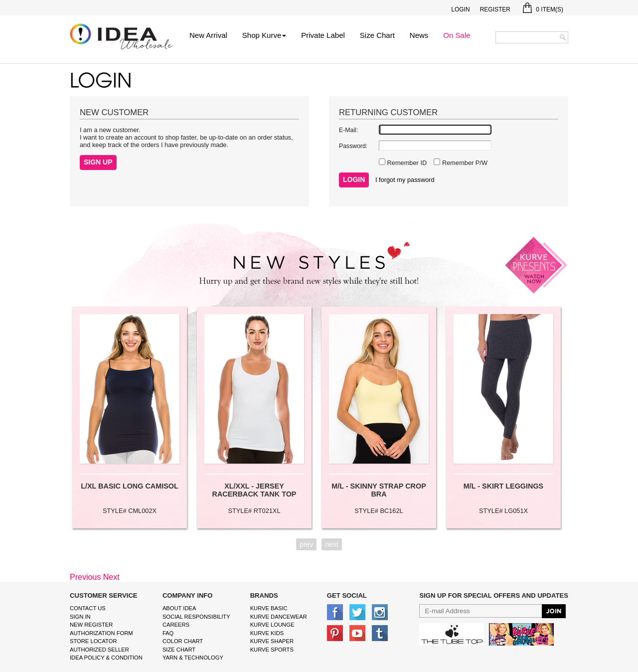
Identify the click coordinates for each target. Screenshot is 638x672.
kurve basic (269, 608)
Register (495, 9)
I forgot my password (405, 180)
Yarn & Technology (193, 658)
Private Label (323, 35)
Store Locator (93, 641)
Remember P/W (464, 163)
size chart (179, 650)
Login (460, 9)
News (419, 35)
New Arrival (208, 35)
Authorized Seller (99, 650)
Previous (85, 577)
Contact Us (88, 608)
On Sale (457, 35)
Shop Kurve (264, 35)
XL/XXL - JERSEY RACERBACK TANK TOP (254, 490)
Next (111, 577)
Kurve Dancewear (279, 617)
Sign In (80, 617)
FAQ (168, 633)
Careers (176, 625)
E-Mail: (348, 130)
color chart (183, 641)
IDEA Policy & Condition (106, 658)
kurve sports (272, 650)
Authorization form (101, 633)
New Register (91, 625)
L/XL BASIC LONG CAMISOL (130, 486)
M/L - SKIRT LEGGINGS (503, 486)
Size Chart (377, 35)
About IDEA (179, 608)
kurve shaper (272, 641)
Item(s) (543, 9)
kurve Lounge (272, 625)
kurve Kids (267, 633)
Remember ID (406, 163)
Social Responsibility (196, 617)
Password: (353, 146)
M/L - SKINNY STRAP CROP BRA (379, 490)
